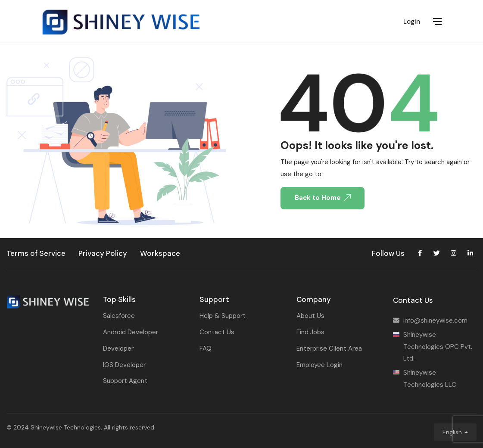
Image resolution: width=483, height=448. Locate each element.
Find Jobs (310, 332)
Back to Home (323, 198)
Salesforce (119, 316)
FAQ (206, 348)
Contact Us (217, 332)
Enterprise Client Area (329, 348)
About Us (310, 316)
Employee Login (319, 365)
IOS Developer (124, 365)
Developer (118, 348)
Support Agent (125, 381)
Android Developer (131, 332)
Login (412, 22)
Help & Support (223, 316)
